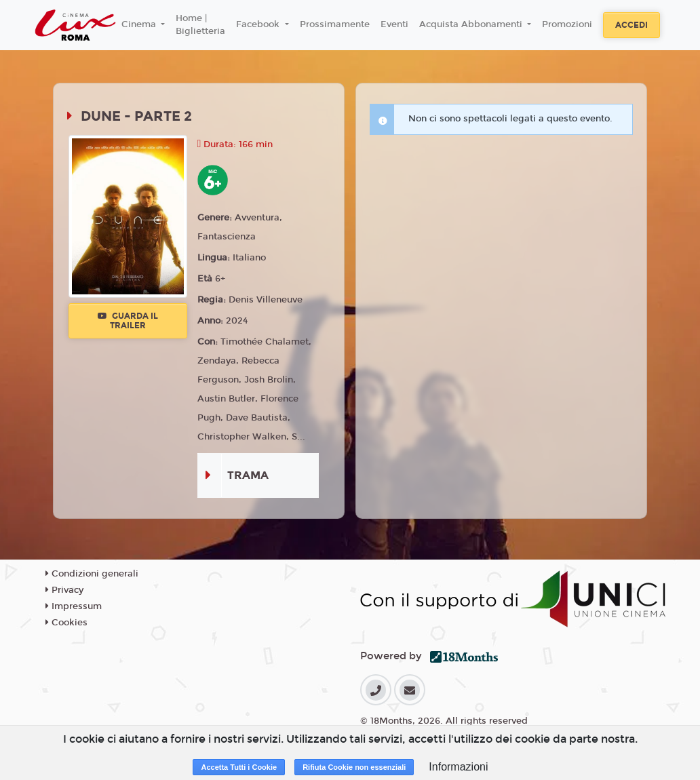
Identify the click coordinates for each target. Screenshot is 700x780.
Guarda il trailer (128, 321)
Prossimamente (335, 24)
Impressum (74, 606)
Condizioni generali (92, 574)
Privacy (64, 590)
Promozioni (567, 24)
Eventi (394, 24)
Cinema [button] (140, 24)
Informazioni (458, 767)
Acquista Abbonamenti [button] (472, 24)
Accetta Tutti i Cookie (239, 767)
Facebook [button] (259, 24)
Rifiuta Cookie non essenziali (354, 767)
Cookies (66, 623)
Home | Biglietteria (200, 25)
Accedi (631, 25)
